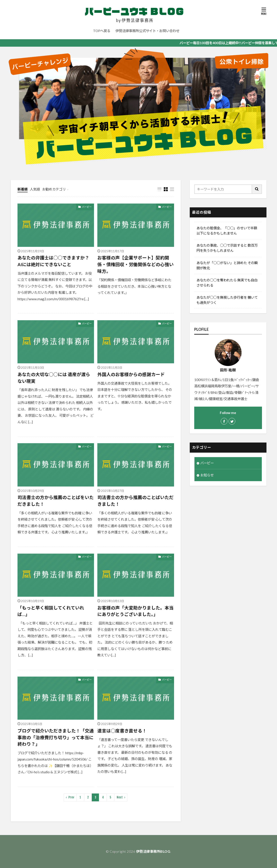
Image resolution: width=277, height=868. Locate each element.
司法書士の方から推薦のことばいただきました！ (135, 501)
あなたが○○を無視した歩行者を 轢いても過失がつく (227, 300)
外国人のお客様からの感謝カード (131, 374)
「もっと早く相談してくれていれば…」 (51, 611)
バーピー (87, 207)
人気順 (35, 189)
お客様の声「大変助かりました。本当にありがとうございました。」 (135, 611)
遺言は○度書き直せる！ (122, 731)
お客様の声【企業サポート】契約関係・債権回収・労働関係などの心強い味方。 (135, 264)
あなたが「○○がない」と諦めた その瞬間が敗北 (227, 265)
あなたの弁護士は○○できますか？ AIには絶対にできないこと (53, 261)
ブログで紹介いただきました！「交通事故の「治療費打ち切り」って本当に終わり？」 (56, 737)
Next (120, 797)
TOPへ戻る (102, 31)
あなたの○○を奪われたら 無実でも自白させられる (227, 283)
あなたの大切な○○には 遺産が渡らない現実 (54, 378)
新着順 (23, 189)
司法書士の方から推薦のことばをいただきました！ (56, 501)
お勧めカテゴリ (54, 189)
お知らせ (207, 475)
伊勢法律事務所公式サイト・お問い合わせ (147, 31)
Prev (71, 797)
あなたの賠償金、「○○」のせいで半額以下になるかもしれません (227, 231)
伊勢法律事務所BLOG (153, 851)
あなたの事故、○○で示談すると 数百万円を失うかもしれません (227, 248)
